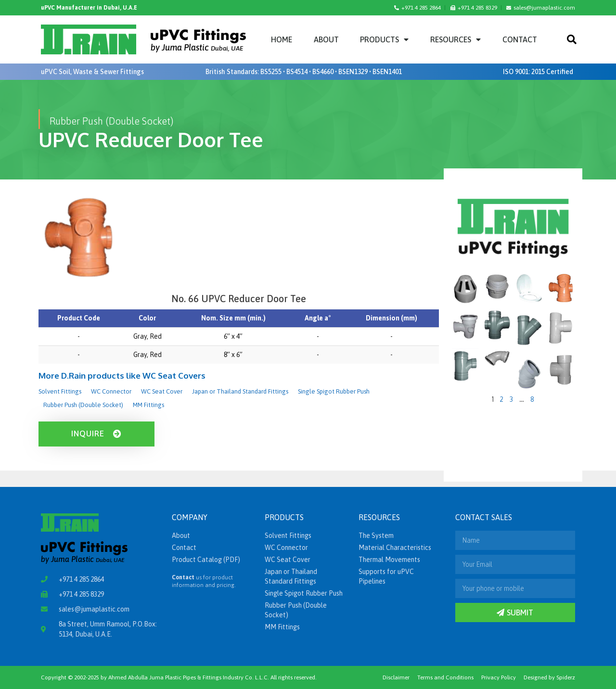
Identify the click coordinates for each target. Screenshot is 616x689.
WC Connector (111, 391)
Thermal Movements (389, 560)
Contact (520, 39)
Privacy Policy (499, 677)
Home (282, 39)
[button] (572, 39)
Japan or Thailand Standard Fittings (240, 391)
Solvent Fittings (60, 391)
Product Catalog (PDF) (206, 560)
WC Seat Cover (162, 391)
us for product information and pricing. (204, 581)
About (326, 39)
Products (384, 39)
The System (376, 536)
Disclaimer (396, 677)
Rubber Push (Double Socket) (83, 405)
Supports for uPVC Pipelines (386, 576)
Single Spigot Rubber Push (334, 391)
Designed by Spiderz (549, 677)
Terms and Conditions (445, 677)
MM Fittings (148, 405)
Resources (456, 39)
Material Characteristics (395, 548)
